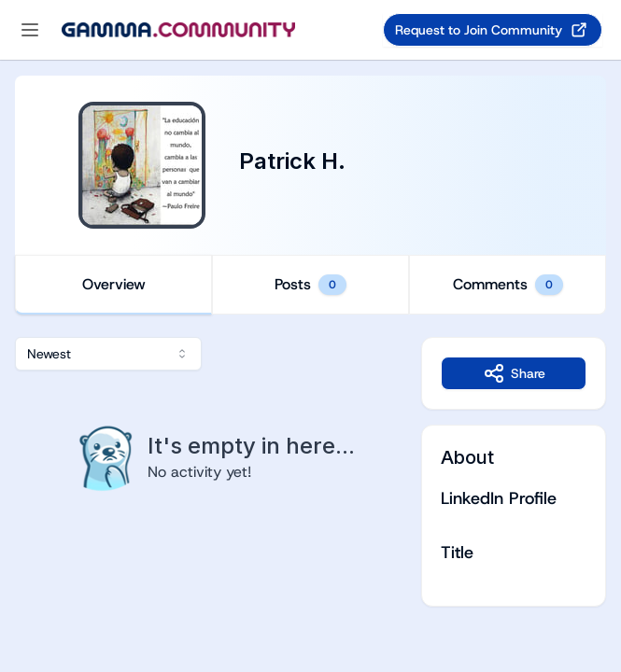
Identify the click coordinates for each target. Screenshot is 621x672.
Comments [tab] (508, 285)
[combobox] (108, 354)
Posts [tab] (310, 285)
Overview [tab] (114, 284)
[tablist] (310, 285)
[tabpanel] (310, 472)
